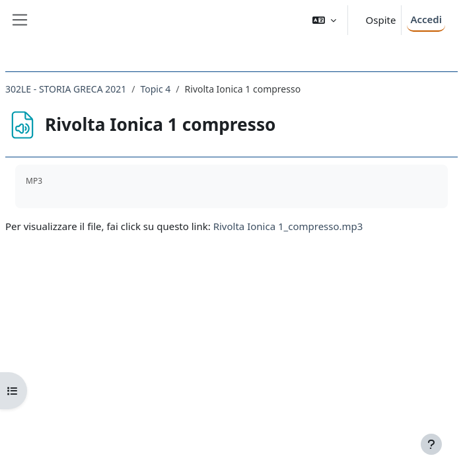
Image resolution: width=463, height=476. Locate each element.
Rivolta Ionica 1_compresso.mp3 (288, 226)
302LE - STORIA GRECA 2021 (66, 89)
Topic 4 (155, 89)
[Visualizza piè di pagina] (431, 444)
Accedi (426, 19)
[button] (324, 20)
